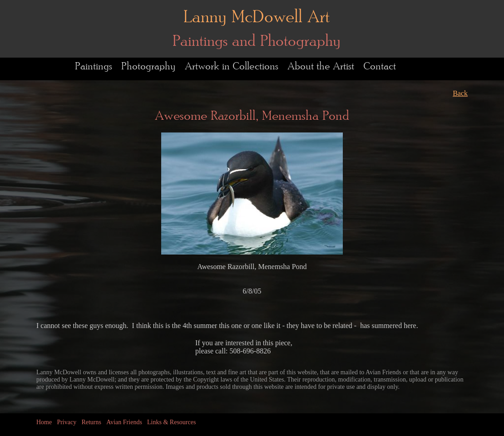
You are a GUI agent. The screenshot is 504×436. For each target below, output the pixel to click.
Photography (148, 66)
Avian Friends (124, 422)
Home (44, 422)
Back (460, 93)
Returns (91, 422)
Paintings (94, 66)
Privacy (67, 422)
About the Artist (321, 66)
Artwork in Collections (232, 66)
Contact (380, 66)
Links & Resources (171, 422)
